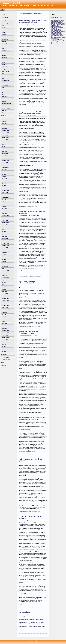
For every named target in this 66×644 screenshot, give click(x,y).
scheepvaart (5, 90)
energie (4, 37)
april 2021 (4, 206)
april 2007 (4, 321)
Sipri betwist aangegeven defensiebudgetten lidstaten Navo (57, 36)
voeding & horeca (6, 108)
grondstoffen (5, 46)
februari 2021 (5, 211)
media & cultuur (5, 71)
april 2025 (4, 149)
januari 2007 (5, 328)
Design (3, 32)
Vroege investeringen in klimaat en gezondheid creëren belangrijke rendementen (58, 33)
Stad (3, 94)
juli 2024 (4, 170)
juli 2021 (4, 200)
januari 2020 (5, 241)
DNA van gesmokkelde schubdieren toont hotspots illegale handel (57, 27)
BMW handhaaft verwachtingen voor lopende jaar (58, 38)
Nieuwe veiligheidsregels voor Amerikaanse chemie (30, 332)
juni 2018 (4, 285)
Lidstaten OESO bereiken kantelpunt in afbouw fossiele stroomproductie (58, 41)
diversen (4, 35)
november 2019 (5, 245)
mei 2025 (4, 147)
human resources (6, 51)
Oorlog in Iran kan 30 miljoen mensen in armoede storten (57, 21)
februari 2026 (5, 126)
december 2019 (5, 243)
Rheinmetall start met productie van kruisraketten (58, 25)
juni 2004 (4, 349)
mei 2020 (4, 232)
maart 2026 (4, 124)
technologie (5, 97)
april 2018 (4, 289)
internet (4, 60)
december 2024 (5, 158)
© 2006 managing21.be (33, 642)
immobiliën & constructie (7, 53)
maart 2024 (4, 179)
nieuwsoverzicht (5, 81)
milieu (3, 74)
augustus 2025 (5, 140)
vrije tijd (4, 110)
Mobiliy (3, 78)
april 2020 (4, 234)
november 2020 (5, 218)
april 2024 (4, 177)
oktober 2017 (5, 303)
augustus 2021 (5, 197)
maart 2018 (4, 291)
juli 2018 (4, 282)
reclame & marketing (7, 85)
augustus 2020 (5, 225)
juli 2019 (4, 255)
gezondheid (4, 44)
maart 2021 (4, 209)
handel (3, 48)
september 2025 (5, 137)
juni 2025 (4, 144)
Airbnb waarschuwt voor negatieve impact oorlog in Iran (58, 23)
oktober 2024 (5, 163)
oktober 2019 (5, 248)
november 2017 (5, 301)
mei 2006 (4, 347)
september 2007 (5, 310)
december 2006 (5, 331)
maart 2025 (4, 151)
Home (2, 10)
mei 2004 (4, 351)
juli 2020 (4, 227)
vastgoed (4, 106)
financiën (4, 41)
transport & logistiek (7, 104)
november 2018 (5, 273)
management (5, 69)
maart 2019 (4, 264)
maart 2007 (4, 324)
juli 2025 (4, 142)
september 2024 (5, 165)
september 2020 (5, 223)
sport (3, 92)
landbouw (4, 64)
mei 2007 (4, 319)
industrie (4, 55)
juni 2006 (4, 344)
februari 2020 (5, 239)
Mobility (4, 76)
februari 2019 (5, 266)
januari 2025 (5, 156)
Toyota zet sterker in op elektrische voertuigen (56, 30)
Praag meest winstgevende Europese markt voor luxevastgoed (57, 44)
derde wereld (5, 30)
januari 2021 (5, 213)
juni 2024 (4, 172)
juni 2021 (4, 202)
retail (3, 87)
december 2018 (5, 271)
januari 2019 (5, 268)
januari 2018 (5, 296)
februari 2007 (5, 326)
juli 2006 (4, 342)
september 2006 (5, 337)
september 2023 (5, 181)
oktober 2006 (5, 335)
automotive (4, 21)
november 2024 (5, 160)
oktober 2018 (5, 275)
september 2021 (5, 195)
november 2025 (5, 133)
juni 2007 (4, 317)
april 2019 (4, 262)
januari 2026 (5, 128)
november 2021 (5, 190)
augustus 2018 (5, 280)
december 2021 (5, 188)
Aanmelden (3, 365)
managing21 (26, 24)
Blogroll (4, 25)
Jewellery (4, 62)
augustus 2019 (5, 252)
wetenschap (5, 113)
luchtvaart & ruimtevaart (7, 67)
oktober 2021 (5, 193)
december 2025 (5, 131)
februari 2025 (5, 154)
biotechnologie (5, 23)
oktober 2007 (5, 308)
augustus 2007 (5, 312)
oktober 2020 (5, 220)
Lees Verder (22, 271)
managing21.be (14, 3)
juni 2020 (4, 229)
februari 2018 (5, 294)
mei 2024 (4, 174)
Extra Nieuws (5, 39)
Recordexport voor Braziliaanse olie (32, 417)
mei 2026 (4, 119)
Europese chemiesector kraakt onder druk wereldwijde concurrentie (32, 113)
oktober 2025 (5, 135)
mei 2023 (4, 186)
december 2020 (5, 216)
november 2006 (5, 333)
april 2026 (4, 121)
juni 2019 (4, 257)
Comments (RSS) (6, 359)
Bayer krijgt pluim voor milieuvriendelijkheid (27, 282)
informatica (4, 58)
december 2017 (5, 298)
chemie (4, 28)
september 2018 (5, 278)
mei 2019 (4, 259)
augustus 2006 (5, 340)
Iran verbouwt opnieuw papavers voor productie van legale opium (32, 21)
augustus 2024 (5, 167)
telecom (4, 99)
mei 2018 (4, 287)
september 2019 (5, 250)
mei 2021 (4, 204)
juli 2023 (4, 183)
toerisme (4, 101)
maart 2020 (4, 236)
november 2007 (5, 305)
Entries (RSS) (6, 357)
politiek (3, 83)
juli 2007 (4, 314)
